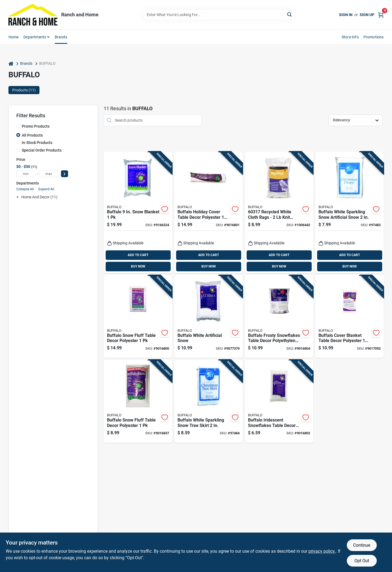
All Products (32, 135)
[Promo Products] (18, 126)
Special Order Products (42, 150)
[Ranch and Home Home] (33, 15)
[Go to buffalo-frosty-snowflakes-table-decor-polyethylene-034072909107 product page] (279, 317)
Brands (61, 37)
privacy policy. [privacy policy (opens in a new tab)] (322, 551)
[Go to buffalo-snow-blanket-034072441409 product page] (138, 212)
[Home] (11, 64)
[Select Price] (65, 174)
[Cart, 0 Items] (381, 15)
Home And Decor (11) (39, 197)
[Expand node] (18, 197)
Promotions (374, 37)
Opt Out (362, 561)
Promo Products (36, 126)
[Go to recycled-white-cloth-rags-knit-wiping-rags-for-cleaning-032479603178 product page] (279, 212)
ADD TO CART (138, 255)
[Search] (290, 14)
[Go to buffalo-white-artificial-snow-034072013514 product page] (209, 317)
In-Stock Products (37, 143)
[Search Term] (219, 15)
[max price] (49, 174)
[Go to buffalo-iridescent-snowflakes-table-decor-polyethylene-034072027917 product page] (279, 401)
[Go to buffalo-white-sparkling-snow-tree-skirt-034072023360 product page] (209, 401)
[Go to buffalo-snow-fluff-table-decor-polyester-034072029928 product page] (138, 401)
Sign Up (367, 15)
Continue (362, 545)
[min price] (26, 174)
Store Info (350, 37)
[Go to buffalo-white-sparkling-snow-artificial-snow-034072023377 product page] (350, 212)
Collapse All (25, 189)
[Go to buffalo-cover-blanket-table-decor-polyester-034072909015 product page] (350, 317)
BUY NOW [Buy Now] (138, 266)
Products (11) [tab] (24, 90)
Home (14, 37)
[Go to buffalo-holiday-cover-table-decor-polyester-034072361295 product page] (209, 212)
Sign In (346, 15)
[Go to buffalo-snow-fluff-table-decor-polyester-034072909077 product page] (138, 317)
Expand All (46, 189)
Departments (35, 37)
